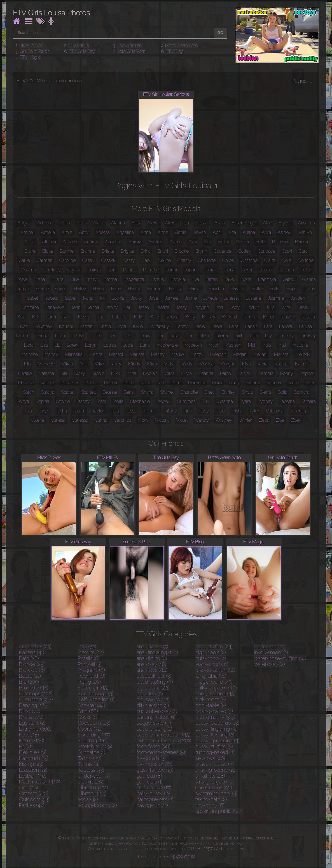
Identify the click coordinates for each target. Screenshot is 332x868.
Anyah (200, 232)
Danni (171, 270)
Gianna (309, 279)
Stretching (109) (95, 746)
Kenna (250, 317)
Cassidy (109, 260)
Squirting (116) (93, 741)
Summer (186, 401)
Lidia (174, 336)
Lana (234, 326)
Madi (213, 345)
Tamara (309, 401)
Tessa (131, 411)
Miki (84, 364)
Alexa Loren (177, 223)
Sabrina (274, 383)
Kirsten (308, 317)
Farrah (212, 279)
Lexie (129, 336)
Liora (29, 345)
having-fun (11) (152, 805)
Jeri (128, 307)
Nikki (116, 373)
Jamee (172, 298)
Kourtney (43, 326)
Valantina (275, 411)
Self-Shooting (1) (96, 699)
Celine (164, 260)
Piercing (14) (91, 652)
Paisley (245, 373)
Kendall (230, 317)
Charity (184, 260)
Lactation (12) (33, 770)
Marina (96, 354)
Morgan (228, 364)
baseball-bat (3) (154, 676)
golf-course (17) (154, 788)
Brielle (108, 251)
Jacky (137, 298)
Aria (232, 232)
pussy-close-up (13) (217, 723)
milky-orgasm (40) (216, 688)
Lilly (254, 336)
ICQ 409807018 (179, 857)
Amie (67, 232)
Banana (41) (32, 652)
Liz (57, 345)
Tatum (80, 411)
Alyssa (285, 223)
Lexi (113, 336)
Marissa (137, 354)
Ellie (74, 279)
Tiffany (170, 411)
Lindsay (286, 336)
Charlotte (207, 260)
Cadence (223, 251)
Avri (207, 242)
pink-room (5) (211, 699)
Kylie (138, 326)
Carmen (45, 260)
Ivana (88, 298)
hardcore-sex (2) (155, 799)
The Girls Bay (130, 45)
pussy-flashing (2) (215, 735)
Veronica (122, 420)
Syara (245, 401)
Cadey (245, 251)
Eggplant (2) (32, 723)
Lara (268, 326)
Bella (260, 242)
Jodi (220, 307)
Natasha (46, 373)
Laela (217, 326)
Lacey (182, 326)
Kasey (84, 317)
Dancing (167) (34, 705)
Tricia (220, 411)
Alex (136, 223)
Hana (116, 289)
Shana (147, 392)
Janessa (232, 298)
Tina (188, 411)
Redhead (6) (92, 676)
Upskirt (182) (91, 782)
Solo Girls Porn (131, 51)
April (217, 232)
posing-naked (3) (214, 711)
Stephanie (140, 401)
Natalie (25, 373)
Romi (176, 383)
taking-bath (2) (211, 799)
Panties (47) (32, 805)
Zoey (296, 420)
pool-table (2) (211, 705)
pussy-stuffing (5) (214, 746)
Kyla (122, 326)
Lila (189, 336)
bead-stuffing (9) (155, 682)
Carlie (24, 260)
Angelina (125, 232)
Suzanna (224, 401)
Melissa (281, 354)
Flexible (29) (33, 752)
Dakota (94, 270)
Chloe (228, 260)
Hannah (155, 289)
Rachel (47, 383)
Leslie (96, 336)
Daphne (191, 270)
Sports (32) (90, 729)
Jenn (76, 307)
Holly (274, 289)
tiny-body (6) (210, 805)
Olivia (187, 373)
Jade (154, 298)
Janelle (211, 298)
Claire (270, 260)
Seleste (110, 392)
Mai (252, 345)
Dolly (306, 270)
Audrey (91, 242)
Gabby (289, 279)
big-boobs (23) (153, 688)
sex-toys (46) (210, 758)
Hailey (80, 289)
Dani (112, 270)
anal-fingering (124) (157, 652)
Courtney (52, 270)
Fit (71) (26, 746)
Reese (91, 383)
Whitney (224, 420)
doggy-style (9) (154, 723)
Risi (161, 383)
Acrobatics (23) (35, 647)
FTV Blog (175, 51)
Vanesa (58, 420)
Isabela (52, 298)
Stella (118, 401)
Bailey (224, 242)
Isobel (71, 298)
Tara (28, 411)
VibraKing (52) (93, 788)
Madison (233, 345)
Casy (147, 260)
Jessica (163, 307)
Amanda (307, 223)
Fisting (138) (32, 741)
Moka (169, 364)
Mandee (30, 354)
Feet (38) (29, 735)
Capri (287, 251)
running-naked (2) (215, 752)
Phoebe (26, 383)
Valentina (299, 411)
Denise (265, 270)
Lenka (78, 336)
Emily (91, 279)
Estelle (157, 279)
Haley (99, 289)
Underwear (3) (94, 776)
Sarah (29, 392)
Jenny (112, 307)
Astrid (30, 242)
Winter (246, 420)
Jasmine (276, 298)
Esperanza (134, 279)
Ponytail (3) (90, 664)
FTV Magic (30, 57)
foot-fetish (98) (154, 746)
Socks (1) (87, 717)
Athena (49, 242)
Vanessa (80, 420)
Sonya (23, 401)
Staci (101, 401)
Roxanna (197, 383)
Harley (176, 289)
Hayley (238, 289)
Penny (287, 373)
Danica (130, 270)
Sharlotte (189, 392)
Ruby (235, 383)
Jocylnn (201, 307)
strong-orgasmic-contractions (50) (215, 785)
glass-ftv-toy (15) (155, 770)
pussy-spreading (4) (218, 741)
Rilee (129, 383)
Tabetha (287, 401)
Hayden (216, 289)
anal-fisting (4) (152, 658)
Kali (36, 317)
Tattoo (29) (90, 758)
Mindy (134, 364)
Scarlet (68, 392)
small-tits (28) (210, 776)
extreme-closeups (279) (164, 741)
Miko (99, 364)
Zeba (264, 420)
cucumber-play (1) (157, 711)
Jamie (191, 298)
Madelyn (193, 345)
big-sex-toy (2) (153, 699)
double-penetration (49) (164, 735)
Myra (263, 364)
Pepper (307, 373)
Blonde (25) (32, 664)
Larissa (286, 326)
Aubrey (70, 242)
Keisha (172, 317)
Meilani (260, 354)
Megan (240, 354)
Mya (246, 364)
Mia (28, 364)
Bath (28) (29, 658)
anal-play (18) (151, 664)
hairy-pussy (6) (153, 793)
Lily (269, 336)
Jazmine (31, 307)
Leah (60, 336)
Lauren (23, 336)
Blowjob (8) (32, 670)
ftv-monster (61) (155, 764)
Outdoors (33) (34, 799)
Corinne (306, 260)
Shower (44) (92, 705)
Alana (99, 223)
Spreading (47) (94, 735)
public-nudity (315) (215, 717)
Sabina (253, 383)
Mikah (67, 364)
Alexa (153, 223)
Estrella (178, 279)
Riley (146, 383)
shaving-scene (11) (215, 770)
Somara (302, 392)
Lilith (239, 336)
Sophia (43, 401)
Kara (67, 317)
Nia (64, 373)
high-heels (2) (211, 652)
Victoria (163, 420)
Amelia (48, 232)
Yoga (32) (88, 799)
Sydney (265, 401)
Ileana (309, 289)
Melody (303, 354)
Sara (310, 383)
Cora (287, 260)
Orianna (206, 373)
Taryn (44, 411)
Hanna (134, 289)
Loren (73, 345)
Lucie (128, 345)
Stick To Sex (31, 45)
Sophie (63, 401)
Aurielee (114, 242)
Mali (282, 345)
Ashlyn (305, 232)
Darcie (212, 270)
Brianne (88, 251)
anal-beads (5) (152, 647)
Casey (88, 260)
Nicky (80, 373)
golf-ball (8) (149, 776)
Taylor (98, 411)
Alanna (118, 223)
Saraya (48, 392)
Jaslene (254, 298)
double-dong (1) (154, 729)
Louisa (110, 345)
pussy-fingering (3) (216, 729)
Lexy (146, 336)
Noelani (151, 373)
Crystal (74, 270)
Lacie (200, 326)
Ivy (103, 298)
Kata (101, 317)
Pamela (266, 373)
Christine (249, 260)
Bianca (301, 242)
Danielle (151, 270)
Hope (292, 289)
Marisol (116, 354)
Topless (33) (91, 770)
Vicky (143, 420)
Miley (116, 364)
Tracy (204, 411)
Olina (170, 373)
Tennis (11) (89, 764)
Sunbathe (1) (92, 752)
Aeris (82, 223)
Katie (139, 317)
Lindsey (308, 336)
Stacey (83, 401)
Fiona (246, 279)
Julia (270, 307)
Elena (39, 279)
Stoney (163, 401)
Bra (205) (29, 682)
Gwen (61, 289)
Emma (110, 279)
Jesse (143, 307)
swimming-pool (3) (216, 793)
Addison (45, 223)
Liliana (222, 336)
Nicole (98, 373)
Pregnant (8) (91, 670)
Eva (195, 279)
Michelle (46, 364)
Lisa (44, 345)
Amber (27, 232)
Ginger (23, 289)
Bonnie (67, 251)
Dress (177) (31, 717)
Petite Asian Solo (182, 45)
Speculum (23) (94, 723)
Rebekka (69, 383)
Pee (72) (87, 647)
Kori (24, 326)
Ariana (249, 232)
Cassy (129, 260)
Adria (65, 223)
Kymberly (159, 326)
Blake (48, 251)
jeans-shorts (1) (212, 664)
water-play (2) (270, 664)
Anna (146, 232)
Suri (205, 401)
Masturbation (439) (40, 782)
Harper (195, 289)
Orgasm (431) (34, 793)
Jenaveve (55, 307)
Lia (160, 336)
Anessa (103, 232)
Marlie (178, 354)
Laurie (42, 336)
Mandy (51, 354)
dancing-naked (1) (156, 717)
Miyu (152, 364)
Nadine (281, 364)
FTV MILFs (79, 45)
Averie (176, 242)
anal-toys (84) (152, 670)
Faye (229, 279)
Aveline (156, 242)
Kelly (190, 317)
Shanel (167, 392)
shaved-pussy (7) (215, 764)
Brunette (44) (34, 688)
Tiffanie (150, 411)
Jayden (298, 298)
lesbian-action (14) (215, 670)
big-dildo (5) (150, 694)
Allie (267, 223)
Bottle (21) (30, 676)
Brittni (163, 251)
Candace (266, 251)
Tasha (61, 411)
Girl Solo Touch (35, 51)
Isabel (32, 298)
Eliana (58, 279)
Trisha (237, 411)
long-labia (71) (211, 676)
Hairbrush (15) (34, 758)
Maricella (74, 354)
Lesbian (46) (33, 776)
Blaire (30, 251)
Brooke (182, 251)
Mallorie (300, 345)
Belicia (243, 242)
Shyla (247, 392)
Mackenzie (167, 345)
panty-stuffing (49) (216, 694)
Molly (187, 364)
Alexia (202, 223)
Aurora (135, 242)
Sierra (265, 392)
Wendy (202, 420)
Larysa (305, 326)
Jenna (93, 307)
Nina (132, 373)
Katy (155, 317)
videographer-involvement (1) (271, 649)
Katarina (120, 317)
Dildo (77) (30, 711)
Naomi (302, 364)
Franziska (267, 279)
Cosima (28, 270)
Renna (111, 383)
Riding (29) (89, 682)
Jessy (182, 307)
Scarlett (88, 392)
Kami (51, 317)
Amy (84, 232)
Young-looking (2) (97, 805)
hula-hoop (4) (211, 658)
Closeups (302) (36, 694)
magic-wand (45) (214, 682)
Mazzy (197, 354)
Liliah (204, 336)
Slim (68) (88, 711)
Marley (158, 354)
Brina (146, 251)
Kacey (303, 307)
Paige (225, 373)
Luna (145, 345)
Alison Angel (244, 223)
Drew (22, 279)
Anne (163, 232)
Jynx (286, 307)
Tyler (254, 411)
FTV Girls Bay (82, 51)
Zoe (280, 420)
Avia (193, 242)
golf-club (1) (150, 782)
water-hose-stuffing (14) (280, 658)
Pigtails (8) (89, 658)
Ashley (285, 232)
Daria (230, 270)
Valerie (38, 420)
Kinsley (288, 317)
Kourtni (66, 326)
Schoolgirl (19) (93, 688)
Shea (210, 392)
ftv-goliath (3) (151, 758)
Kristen (86, 326)
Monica (206, 364)
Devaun (286, 270)
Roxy (217, 383)
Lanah (251, 326)
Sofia (282, 392)
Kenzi (269, 317)
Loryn (91, 345)
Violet (182, 420)
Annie (181, 232)
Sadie (293, 383)
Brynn (201, 251)
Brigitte (128, 251)
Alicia (220, 223)
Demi (247, 270)
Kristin (105, 326)
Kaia (21, 317)
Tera (115, 411)
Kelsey (209, 317)
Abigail (24, 223)
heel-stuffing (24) (214, 647)
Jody (235, 307)
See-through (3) (96, 694)
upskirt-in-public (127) (219, 811)
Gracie (43, 289)
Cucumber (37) (36, 699)
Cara (303, 251)
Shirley (228, 392)
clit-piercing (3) (153, 705)
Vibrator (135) (92, 793)
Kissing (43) (31, 764)
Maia (266, 345)
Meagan (218, 354)
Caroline (67, 260)
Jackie (118, 298)
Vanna (101, 420)
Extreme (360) (35, 729)
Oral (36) (29, 788)
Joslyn (253, 307)
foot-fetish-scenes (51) (162, 752)
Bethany (280, 242)
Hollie (257, 289)
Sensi (129, 392)
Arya (266, 232)
